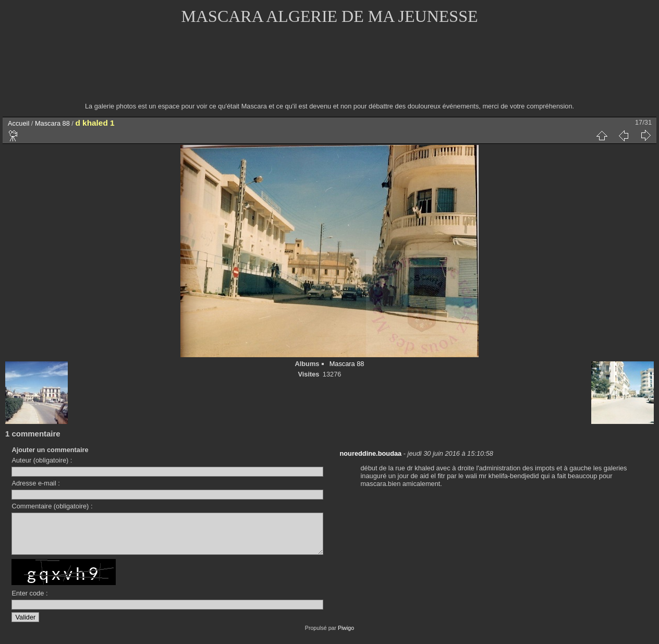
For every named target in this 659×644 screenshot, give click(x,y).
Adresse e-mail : (35, 483)
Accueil (19, 123)
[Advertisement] (329, 70)
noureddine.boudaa (370, 453)
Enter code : (29, 601)
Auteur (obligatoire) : (42, 460)
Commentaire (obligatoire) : (52, 506)
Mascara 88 (52, 123)
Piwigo (346, 636)
